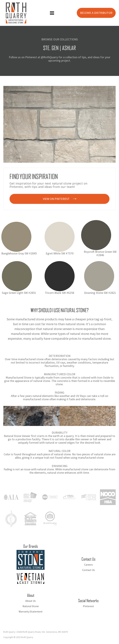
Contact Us (88, 570)
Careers (88, 565)
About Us (31, 601)
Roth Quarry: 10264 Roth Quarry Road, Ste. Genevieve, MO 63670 (36, 632)
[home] (15, 13)
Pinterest (88, 606)
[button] (52, 13)
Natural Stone (31, 606)
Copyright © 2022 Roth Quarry (18, 637)
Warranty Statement (31, 611)
